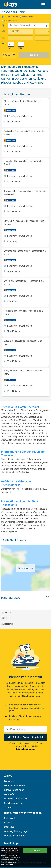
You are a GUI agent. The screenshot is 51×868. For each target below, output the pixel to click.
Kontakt (8, 823)
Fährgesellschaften (15, 786)
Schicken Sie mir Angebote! (25, 737)
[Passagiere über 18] (11, 44)
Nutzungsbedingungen (17, 831)
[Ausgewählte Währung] (9, 55)
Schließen (35, 850)
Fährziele (9, 781)
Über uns (9, 827)
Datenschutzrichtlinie (26, 749)
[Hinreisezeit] (42, 31)
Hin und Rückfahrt (11, 17)
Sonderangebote (13, 803)
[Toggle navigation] (43, 5)
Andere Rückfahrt (11, 21)
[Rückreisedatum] (20, 38)
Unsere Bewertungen (16, 799)
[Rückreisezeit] (42, 38)
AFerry (8, 776)
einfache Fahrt (28, 17)
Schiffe (8, 807)
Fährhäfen (10, 794)
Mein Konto (10, 818)
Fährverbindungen (14, 790)
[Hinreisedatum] (20, 31)
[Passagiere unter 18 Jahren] (21, 44)
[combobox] (29, 25)
